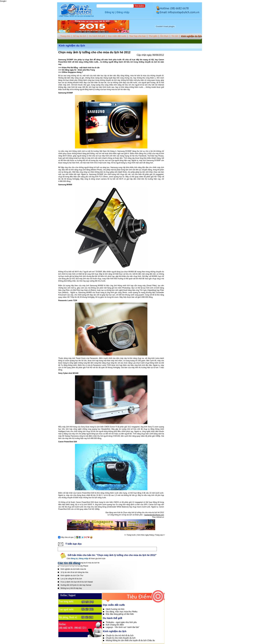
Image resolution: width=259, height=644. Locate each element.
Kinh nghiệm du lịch (191, 36)
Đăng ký (110, 12)
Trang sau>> (160, 535)
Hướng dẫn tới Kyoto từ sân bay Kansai (76, 585)
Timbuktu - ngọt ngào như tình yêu (121, 622)
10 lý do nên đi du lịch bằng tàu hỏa (74, 572)
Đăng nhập (123, 12)
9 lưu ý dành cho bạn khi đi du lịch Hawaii (77, 582)
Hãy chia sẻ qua (66, 537)
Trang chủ (65, 36)
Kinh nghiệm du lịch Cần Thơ (72, 576)
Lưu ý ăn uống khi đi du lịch (71, 579)
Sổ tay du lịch (80, 36)
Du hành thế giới (97, 36)
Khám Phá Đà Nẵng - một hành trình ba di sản (81, 68)
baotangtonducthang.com (154, 515)
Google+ (3, 1)
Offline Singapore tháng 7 (72, 72)
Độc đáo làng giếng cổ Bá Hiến (120, 614)
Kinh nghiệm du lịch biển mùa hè (73, 569)
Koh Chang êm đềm (115, 625)
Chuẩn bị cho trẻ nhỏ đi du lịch (120, 635)
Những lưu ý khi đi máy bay (71, 588)
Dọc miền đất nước (117, 36)
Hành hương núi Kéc (115, 609)
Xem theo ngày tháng (145, 535)
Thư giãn (153, 36)
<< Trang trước (130, 535)
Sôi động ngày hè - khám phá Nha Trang (78, 70)
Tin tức (175, 36)
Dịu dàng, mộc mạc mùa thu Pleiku (122, 612)
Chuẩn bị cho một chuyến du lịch (121, 638)
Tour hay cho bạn (137, 36)
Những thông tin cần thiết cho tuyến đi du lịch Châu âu (130, 640)
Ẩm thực (164, 36)
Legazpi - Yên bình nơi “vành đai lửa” (123, 627)
